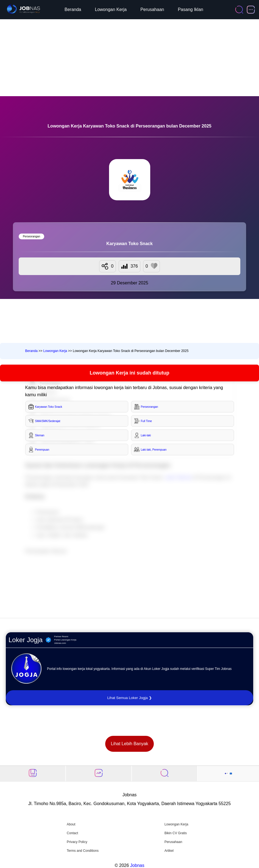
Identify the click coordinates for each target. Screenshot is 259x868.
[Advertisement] (130, 58)
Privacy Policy (77, 842)
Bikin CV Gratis (176, 833)
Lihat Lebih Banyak (129, 744)
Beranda (73, 9)
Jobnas (137, 865)
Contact (72, 833)
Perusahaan (152, 9)
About (71, 824)
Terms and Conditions (83, 851)
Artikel (169, 851)
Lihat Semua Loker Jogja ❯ (129, 698)
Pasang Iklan (190, 9)
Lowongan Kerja (111, 9)
